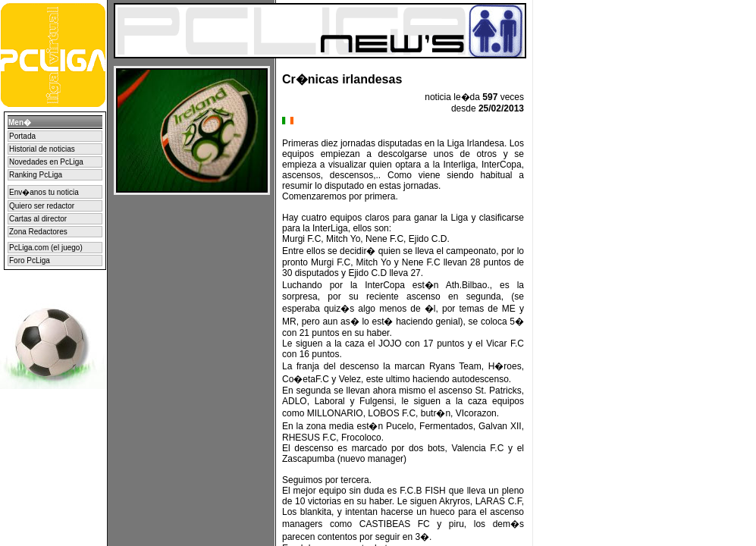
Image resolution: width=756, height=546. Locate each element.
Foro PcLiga (30, 260)
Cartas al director (38, 219)
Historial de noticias (42, 149)
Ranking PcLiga (36, 175)
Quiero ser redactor (42, 206)
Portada (22, 136)
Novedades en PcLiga (46, 162)
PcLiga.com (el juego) (46, 248)
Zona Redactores (38, 232)
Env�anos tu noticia (44, 192)
